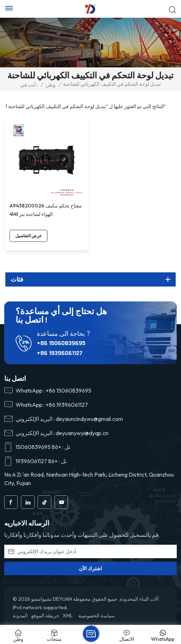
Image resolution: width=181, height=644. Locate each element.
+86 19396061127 (60, 353)
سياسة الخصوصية (97, 616)
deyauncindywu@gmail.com (89, 419)
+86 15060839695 (61, 343)
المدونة (20, 616)
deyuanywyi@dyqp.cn (82, 433)
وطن (50, 85)
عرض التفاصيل (29, 236)
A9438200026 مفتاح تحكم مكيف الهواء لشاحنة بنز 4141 (46, 210)
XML (68, 616)
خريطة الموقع (45, 616)
